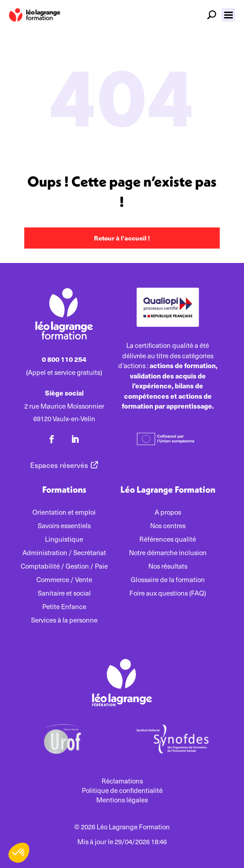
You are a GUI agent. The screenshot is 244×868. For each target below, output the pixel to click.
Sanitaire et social (64, 594)
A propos (168, 513)
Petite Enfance (64, 607)
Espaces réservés (59, 465)
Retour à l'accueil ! (122, 238)
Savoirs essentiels (64, 526)
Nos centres (168, 526)
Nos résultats (168, 567)
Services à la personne (64, 621)
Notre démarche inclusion (168, 553)
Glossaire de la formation (168, 580)
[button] (228, 15)
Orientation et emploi (64, 513)
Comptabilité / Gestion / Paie (64, 567)
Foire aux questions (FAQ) (168, 594)
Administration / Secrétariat (64, 553)
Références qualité (168, 540)
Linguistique (64, 540)
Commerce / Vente (64, 580)
